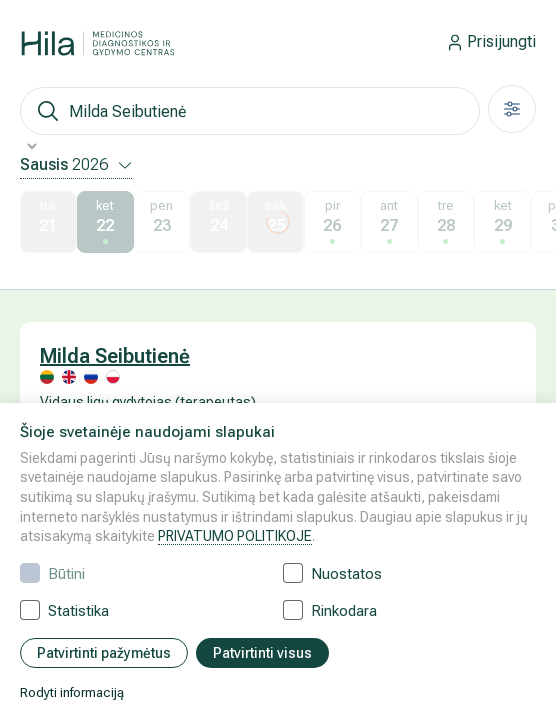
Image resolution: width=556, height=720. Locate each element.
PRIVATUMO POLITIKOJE (235, 536)
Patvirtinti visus (262, 653)
